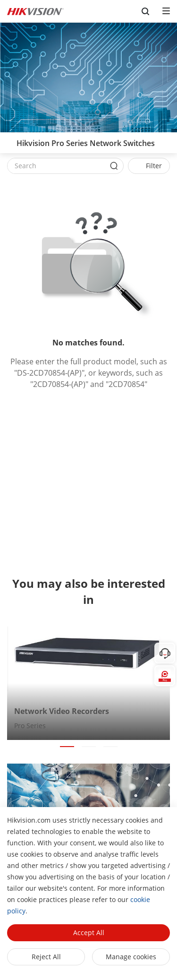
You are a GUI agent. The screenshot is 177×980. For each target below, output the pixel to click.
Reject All (46, 957)
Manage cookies (131, 957)
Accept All (89, 933)
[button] (67, 747)
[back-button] (9, 140)
